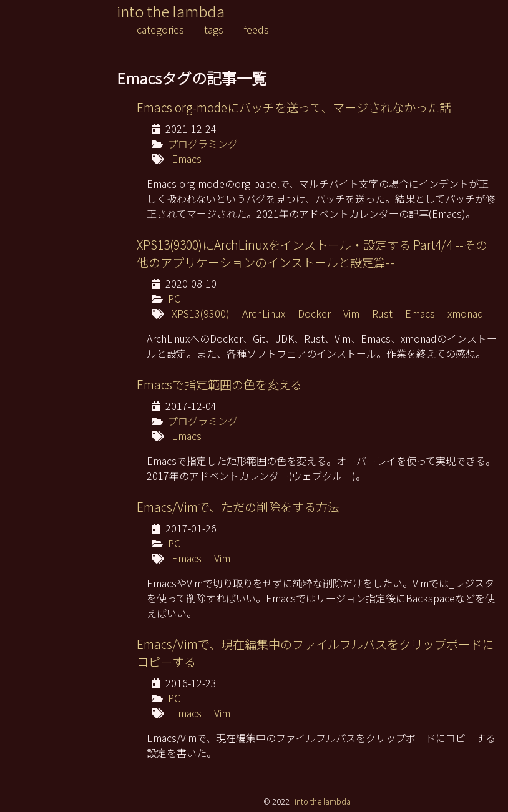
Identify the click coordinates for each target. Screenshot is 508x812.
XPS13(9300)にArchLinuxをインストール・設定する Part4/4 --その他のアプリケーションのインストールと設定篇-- (312, 253)
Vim (351, 313)
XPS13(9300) (201, 313)
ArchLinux (264, 313)
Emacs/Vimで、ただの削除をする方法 (238, 507)
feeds (256, 29)
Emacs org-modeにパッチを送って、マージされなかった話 (294, 107)
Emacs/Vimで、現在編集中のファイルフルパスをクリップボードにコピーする (315, 653)
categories (160, 29)
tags (214, 29)
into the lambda (171, 11)
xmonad (466, 313)
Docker (314, 313)
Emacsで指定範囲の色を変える (219, 384)
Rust (382, 313)
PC (174, 298)
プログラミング (203, 144)
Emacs (187, 159)
